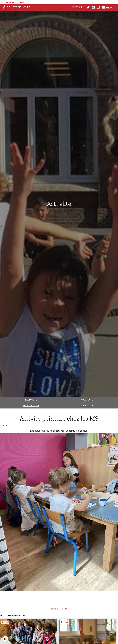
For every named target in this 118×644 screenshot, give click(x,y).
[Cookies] (5, 639)
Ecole (7, 622)
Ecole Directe (9, 2)
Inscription (87, 405)
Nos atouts (87, 400)
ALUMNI (21, 2)
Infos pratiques (31, 406)
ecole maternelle (59, 609)
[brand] (17, 7)
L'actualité (31, 400)
